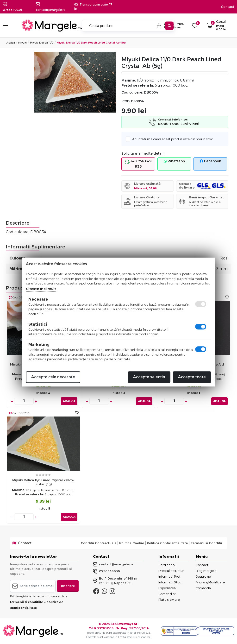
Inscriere (68, 586)
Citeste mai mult (41, 289)
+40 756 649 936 (138, 164)
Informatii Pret (169, 576)
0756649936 (12, 10)
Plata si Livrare (169, 600)
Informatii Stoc (170, 582)
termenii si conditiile (27, 602)
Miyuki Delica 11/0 (42, 43)
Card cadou (167, 565)
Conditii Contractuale (99, 543)
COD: (126, 101)
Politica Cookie (132, 543)
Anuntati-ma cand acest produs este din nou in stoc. (172, 139)
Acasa (11, 43)
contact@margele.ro (113, 564)
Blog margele (206, 571)
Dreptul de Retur (171, 571)
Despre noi (204, 576)
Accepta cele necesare (53, 377)
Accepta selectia (149, 377)
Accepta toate (192, 377)
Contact (228, 7)
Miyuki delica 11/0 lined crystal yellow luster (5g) (43, 482)
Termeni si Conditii (206, 543)
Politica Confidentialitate (167, 543)
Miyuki (22, 43)
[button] (10, 25)
